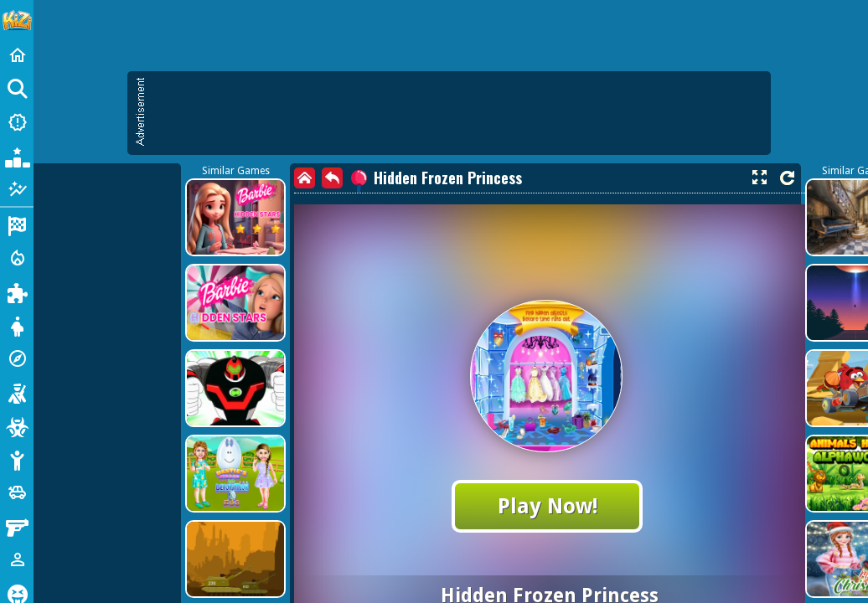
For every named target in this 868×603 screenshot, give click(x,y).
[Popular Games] (17, 156)
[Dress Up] (17, 325)
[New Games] (17, 122)
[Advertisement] (457, 113)
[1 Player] (17, 559)
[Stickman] (17, 459)
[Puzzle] (17, 291)
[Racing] (17, 224)
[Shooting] (17, 392)
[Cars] (17, 492)
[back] (332, 178)
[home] (305, 178)
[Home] (17, 55)
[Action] (17, 258)
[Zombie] (17, 425)
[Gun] (17, 526)
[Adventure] (17, 358)
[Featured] (17, 189)
